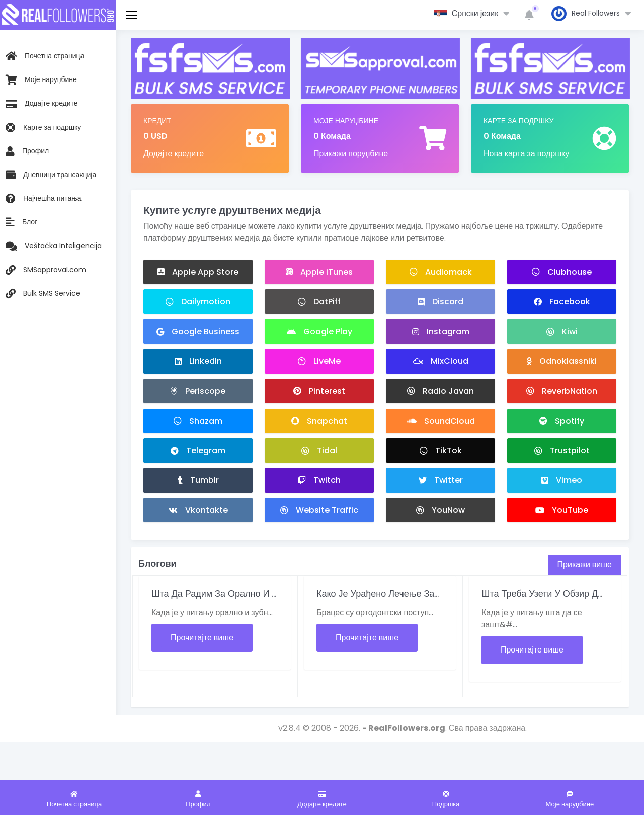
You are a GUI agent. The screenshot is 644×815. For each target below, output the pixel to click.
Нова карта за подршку (526, 154)
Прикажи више (585, 565)
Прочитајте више (202, 638)
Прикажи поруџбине (351, 154)
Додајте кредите (174, 154)
